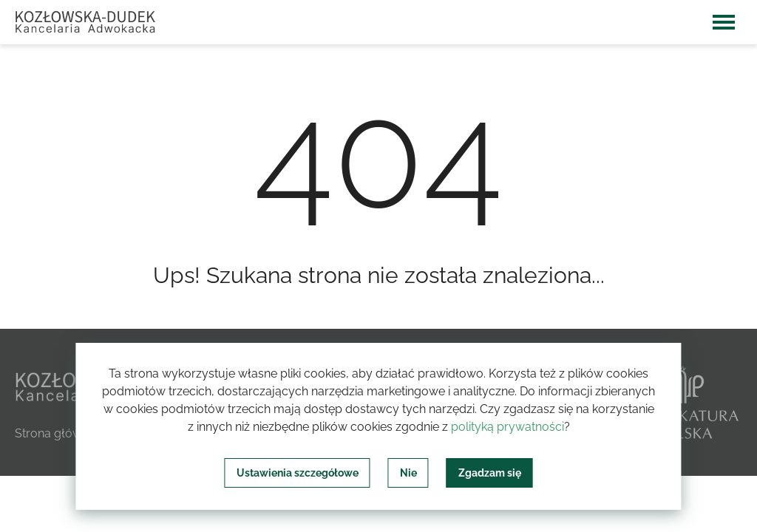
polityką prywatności (508, 427)
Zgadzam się (490, 473)
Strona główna (55, 433)
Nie (408, 473)
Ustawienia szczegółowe (298, 473)
